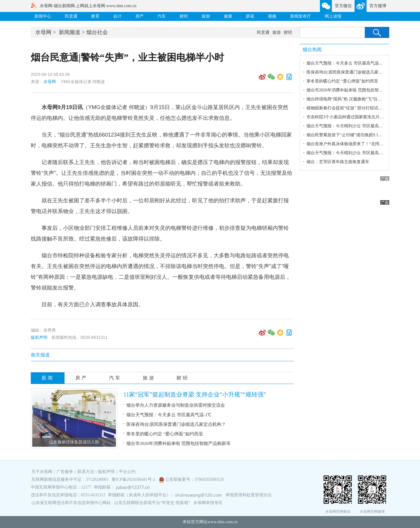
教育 (95, 16)
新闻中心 (43, 16)
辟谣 (250, 16)
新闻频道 (70, 32)
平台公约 (127, 472)
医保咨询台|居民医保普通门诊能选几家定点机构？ (176, 424)
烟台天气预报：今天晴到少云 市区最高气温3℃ (350, 126)
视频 (272, 16)
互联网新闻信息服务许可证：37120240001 (70, 479)
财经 (184, 16)
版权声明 (39, 337)
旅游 (206, 16)
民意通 (71, 16)
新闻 (48, 378)
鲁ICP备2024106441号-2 (134, 479)
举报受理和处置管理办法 (249, 495)
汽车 (162, 16)
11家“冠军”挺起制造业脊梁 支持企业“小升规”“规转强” (195, 394)
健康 (228, 16)
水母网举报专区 (208, 503)
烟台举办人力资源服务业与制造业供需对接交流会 (176, 405)
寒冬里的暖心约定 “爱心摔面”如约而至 (165, 434)
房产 (140, 16)
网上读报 (333, 16)
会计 (117, 16)
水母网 (43, 32)
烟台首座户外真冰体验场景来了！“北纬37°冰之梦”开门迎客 (361, 144)
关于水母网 (42, 472)
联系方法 (86, 472)
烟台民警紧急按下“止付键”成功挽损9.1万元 (347, 135)
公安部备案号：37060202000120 (194, 479)
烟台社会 (97, 32)
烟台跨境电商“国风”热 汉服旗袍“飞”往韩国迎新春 (352, 99)
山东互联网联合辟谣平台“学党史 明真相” (152, 503)
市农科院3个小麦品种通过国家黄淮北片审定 (347, 117)
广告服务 (65, 472)
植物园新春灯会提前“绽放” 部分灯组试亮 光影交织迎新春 (360, 108)
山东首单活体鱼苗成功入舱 (74, 442)
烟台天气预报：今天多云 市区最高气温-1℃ (169, 415)
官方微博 (378, 6)
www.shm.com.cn (223, 522)
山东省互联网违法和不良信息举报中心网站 (71, 503)
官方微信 (343, 6)
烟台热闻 (312, 49)
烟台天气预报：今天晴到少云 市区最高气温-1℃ (350, 153)
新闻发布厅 (301, 16)
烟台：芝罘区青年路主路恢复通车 (338, 162)
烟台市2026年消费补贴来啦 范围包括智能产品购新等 (178, 443)
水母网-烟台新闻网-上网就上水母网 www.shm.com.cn (88, 6)
